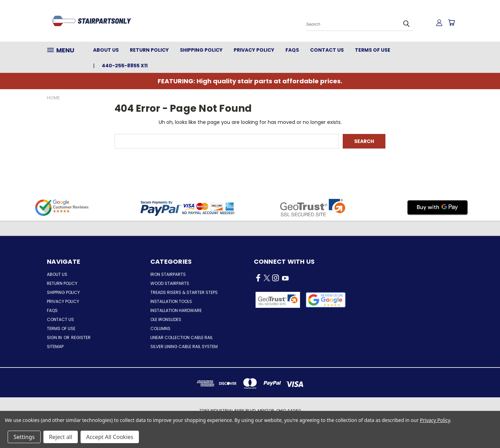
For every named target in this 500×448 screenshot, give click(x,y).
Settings (24, 437)
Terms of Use (373, 50)
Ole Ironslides (166, 319)
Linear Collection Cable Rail (182, 337)
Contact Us (327, 50)
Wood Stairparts (170, 283)
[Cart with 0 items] (451, 23)
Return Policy (149, 50)
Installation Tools (171, 301)
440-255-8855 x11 (125, 66)
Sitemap (55, 346)
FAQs (292, 50)
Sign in (55, 337)
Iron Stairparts (168, 274)
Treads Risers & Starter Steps (184, 292)
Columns (160, 328)
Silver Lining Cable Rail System (184, 346)
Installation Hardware (176, 310)
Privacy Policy (254, 50)
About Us (106, 50)
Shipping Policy (201, 50)
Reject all (61, 437)
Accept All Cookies (110, 437)
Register (81, 337)
